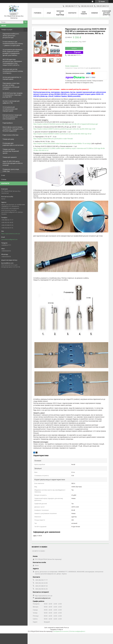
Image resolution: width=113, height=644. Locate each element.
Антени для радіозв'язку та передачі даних (12, 78)
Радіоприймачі (8, 123)
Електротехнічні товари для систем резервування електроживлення (12, 117)
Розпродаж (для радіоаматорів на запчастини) (13, 144)
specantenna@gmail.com (9, 239)
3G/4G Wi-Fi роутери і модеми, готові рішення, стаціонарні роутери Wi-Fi (13, 95)
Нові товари (84, 13)
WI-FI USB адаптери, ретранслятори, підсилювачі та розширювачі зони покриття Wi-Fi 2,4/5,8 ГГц (12, 62)
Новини (95, 13)
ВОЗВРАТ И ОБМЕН (39, 551)
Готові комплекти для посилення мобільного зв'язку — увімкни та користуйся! (13, 43)
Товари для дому (8, 139)
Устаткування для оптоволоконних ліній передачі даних (10, 109)
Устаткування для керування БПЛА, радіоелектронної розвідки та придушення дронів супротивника (12, 52)
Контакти (72, 13)
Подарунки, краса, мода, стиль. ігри (11, 170)
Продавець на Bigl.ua (56, 630)
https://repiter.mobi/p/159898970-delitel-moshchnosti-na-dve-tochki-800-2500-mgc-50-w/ (62, 134)
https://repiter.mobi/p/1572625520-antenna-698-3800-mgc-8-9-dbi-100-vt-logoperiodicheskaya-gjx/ (66, 124)
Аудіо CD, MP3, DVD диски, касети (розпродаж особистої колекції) (13, 163)
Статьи (4, 179)
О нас (3, 175)
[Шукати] (25, 22)
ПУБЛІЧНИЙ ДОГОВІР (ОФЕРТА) (106, 13)
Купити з (74, 52)
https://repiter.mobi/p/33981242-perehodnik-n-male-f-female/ (53, 139)
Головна (38, 13)
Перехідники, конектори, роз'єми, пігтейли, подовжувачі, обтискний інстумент (11, 86)
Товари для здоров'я (10, 157)
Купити (74, 48)
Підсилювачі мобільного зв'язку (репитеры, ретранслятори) (11, 36)
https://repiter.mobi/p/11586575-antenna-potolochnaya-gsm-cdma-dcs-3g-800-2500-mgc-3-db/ (64, 129)
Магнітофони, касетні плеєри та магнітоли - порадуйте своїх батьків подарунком (13, 129)
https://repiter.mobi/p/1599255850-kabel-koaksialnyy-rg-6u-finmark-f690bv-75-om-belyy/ (62, 144)
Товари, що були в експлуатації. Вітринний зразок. (11, 151)
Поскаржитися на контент (61, 631)
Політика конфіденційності (77, 631)
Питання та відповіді (60, 13)
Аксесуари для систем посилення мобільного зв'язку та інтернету (13, 71)
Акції (49, 13)
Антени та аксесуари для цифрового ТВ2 (11, 102)
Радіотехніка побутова (10, 135)
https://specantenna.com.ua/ (11, 234)
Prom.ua (66, 628)
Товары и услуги (7, 30)
